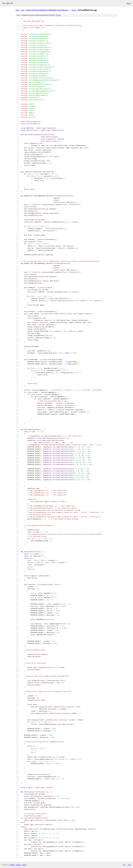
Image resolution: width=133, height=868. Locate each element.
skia (17, 10)
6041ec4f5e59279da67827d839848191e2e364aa (47, 10)
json (129, 865)
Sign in (129, 3)
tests (74, 10)
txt (124, 865)
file (58, 15)
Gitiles (13, 865)
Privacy (18, 865)
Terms (24, 865)
